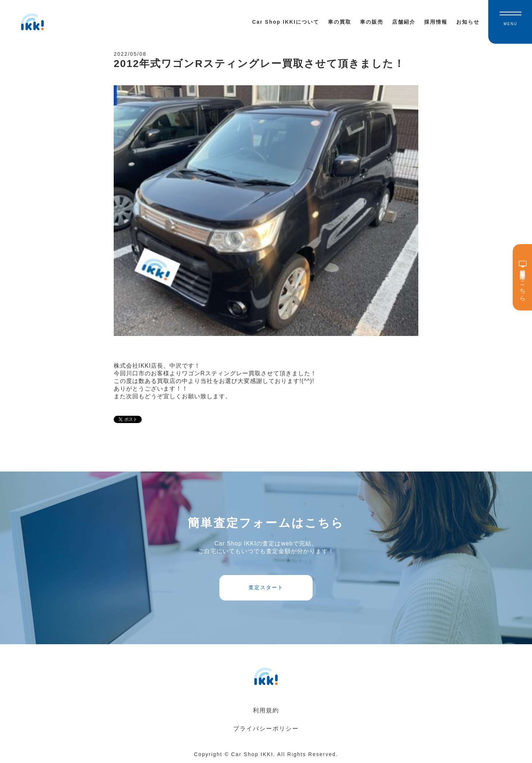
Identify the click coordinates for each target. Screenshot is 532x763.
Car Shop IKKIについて (286, 22)
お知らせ (468, 22)
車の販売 (372, 22)
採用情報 (436, 22)
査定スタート (266, 587)
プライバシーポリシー (266, 729)
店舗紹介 (404, 22)
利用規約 (266, 710)
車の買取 (340, 22)
